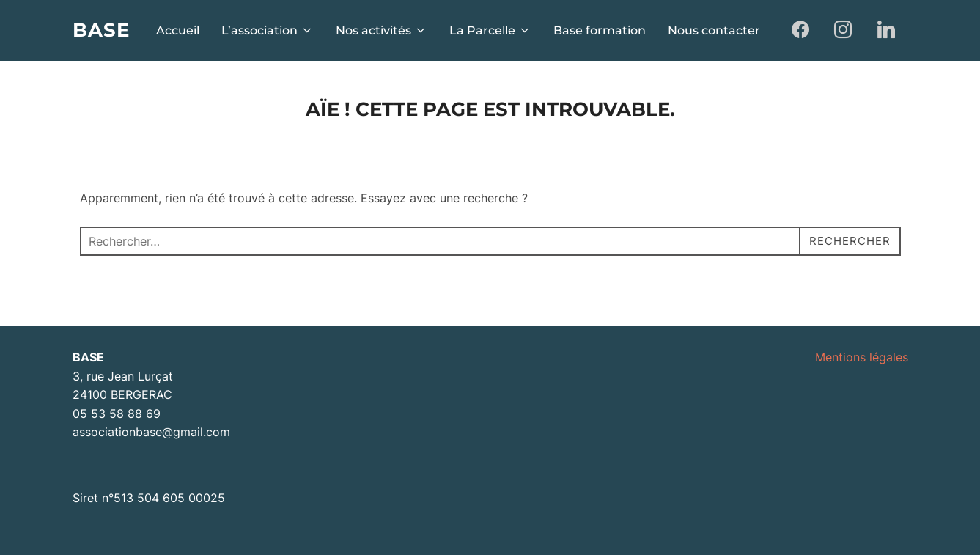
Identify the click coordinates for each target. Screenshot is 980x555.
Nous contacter (714, 30)
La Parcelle (490, 30)
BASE (101, 30)
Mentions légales (862, 357)
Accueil (178, 30)
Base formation (600, 30)
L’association (268, 30)
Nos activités (382, 30)
